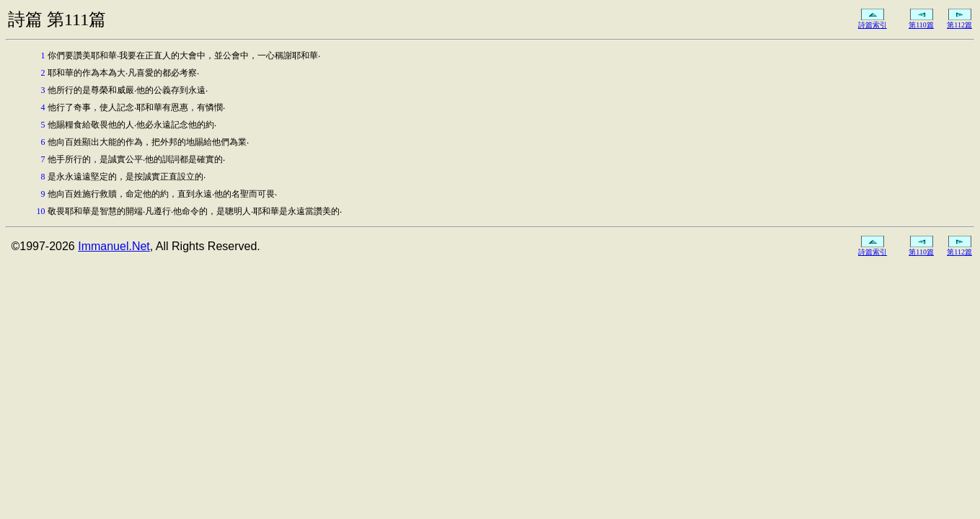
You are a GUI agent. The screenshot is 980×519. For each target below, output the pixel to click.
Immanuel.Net (114, 246)
